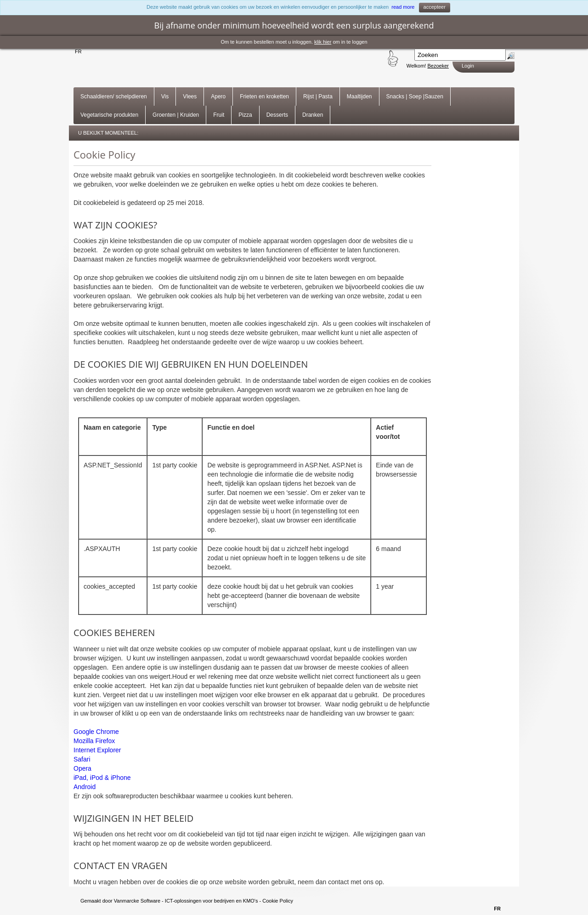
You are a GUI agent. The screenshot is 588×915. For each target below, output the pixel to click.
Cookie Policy (278, 901)
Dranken (313, 115)
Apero (218, 97)
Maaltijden (359, 97)
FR (78, 51)
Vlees (190, 97)
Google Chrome (96, 732)
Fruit (219, 115)
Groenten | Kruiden (176, 115)
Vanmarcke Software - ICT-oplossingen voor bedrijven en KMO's (186, 901)
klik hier (323, 42)
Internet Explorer (97, 750)
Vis (165, 97)
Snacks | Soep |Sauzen (415, 97)
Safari (82, 759)
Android (85, 787)
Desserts (277, 115)
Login (468, 66)
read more (403, 7)
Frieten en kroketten (264, 97)
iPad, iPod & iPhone (102, 778)
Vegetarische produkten (109, 115)
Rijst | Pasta (318, 97)
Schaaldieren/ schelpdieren (114, 97)
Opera (82, 768)
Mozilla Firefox (94, 741)
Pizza (245, 115)
